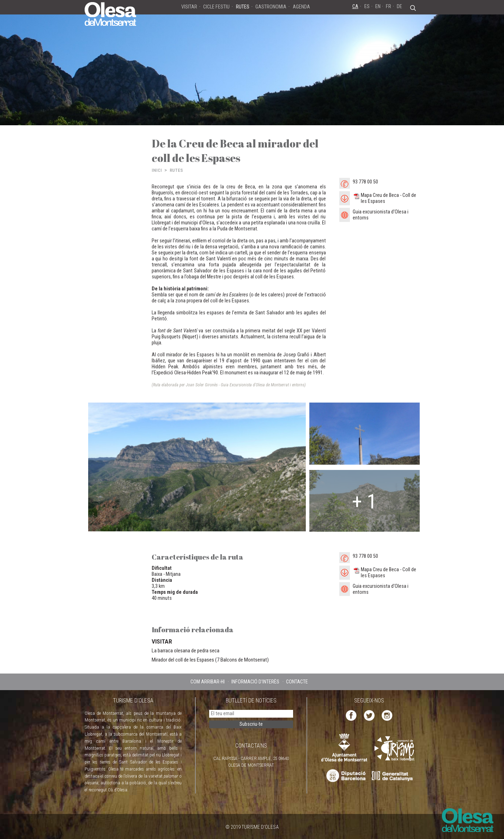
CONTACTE (297, 682)
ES (367, 6)
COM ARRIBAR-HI (208, 682)
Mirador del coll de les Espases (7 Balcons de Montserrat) (210, 660)
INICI (157, 170)
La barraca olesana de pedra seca (186, 651)
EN (378, 6)
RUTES (176, 170)
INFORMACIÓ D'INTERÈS (255, 682)
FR (388, 6)
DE (399, 6)
